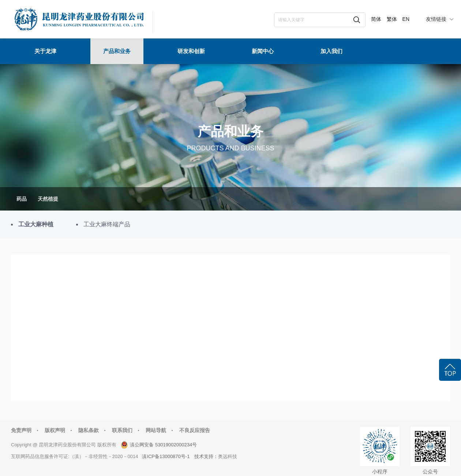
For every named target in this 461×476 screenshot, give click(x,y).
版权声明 (55, 430)
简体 (376, 19)
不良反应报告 (195, 430)
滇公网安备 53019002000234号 (163, 445)
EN (406, 19)
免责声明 (21, 430)
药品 (22, 199)
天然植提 (48, 199)
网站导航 (156, 430)
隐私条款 (89, 430)
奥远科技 (228, 456)
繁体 (392, 19)
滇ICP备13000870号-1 (166, 456)
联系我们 (122, 430)
